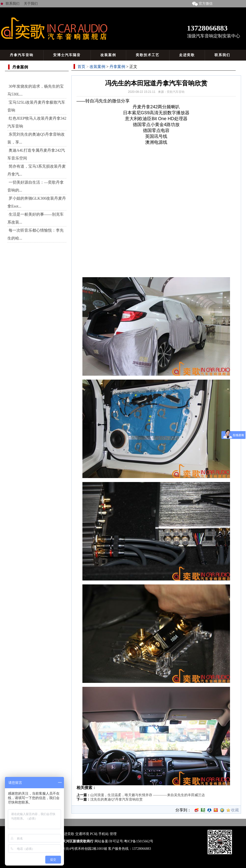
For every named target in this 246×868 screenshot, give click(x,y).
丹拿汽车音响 (22, 55)
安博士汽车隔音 (67, 55)
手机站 (104, 834)
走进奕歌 (187, 55)
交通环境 (82, 834)
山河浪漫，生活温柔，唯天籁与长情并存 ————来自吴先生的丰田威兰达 (148, 795)
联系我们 (13, 4)
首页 (81, 67)
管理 (113, 834)
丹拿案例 (117, 67)
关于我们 (31, 4)
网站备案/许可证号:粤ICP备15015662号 (124, 841)
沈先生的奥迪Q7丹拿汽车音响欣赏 (116, 799)
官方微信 (202, 4)
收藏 (235, 810)
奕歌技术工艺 (148, 55)
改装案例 (108, 55)
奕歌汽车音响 (176, 92)
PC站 (94, 834)
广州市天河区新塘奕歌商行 (73, 841)
